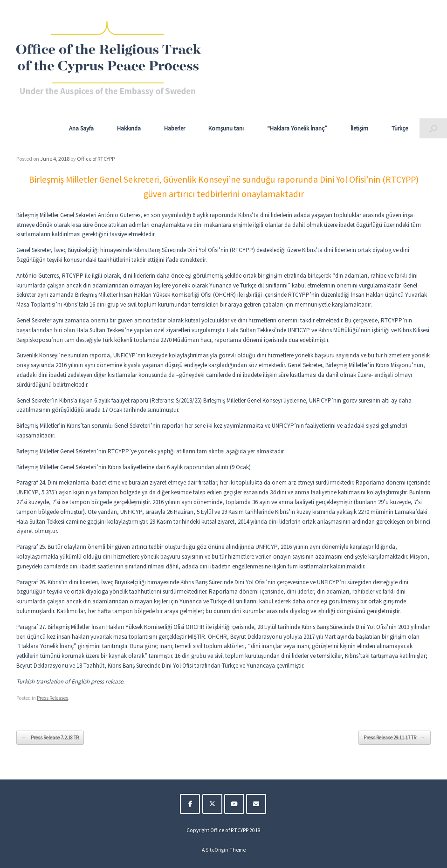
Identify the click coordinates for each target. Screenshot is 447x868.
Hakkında (129, 128)
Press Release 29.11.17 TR (395, 738)
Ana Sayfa (81, 128)
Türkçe (400, 128)
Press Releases (52, 698)
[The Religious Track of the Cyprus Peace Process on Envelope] (256, 804)
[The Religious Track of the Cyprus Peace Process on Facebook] (190, 804)
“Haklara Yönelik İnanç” (297, 128)
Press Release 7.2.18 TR (50, 738)
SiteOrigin (217, 850)
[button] (433, 128)
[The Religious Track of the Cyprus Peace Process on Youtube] (234, 804)
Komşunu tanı (226, 128)
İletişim (359, 128)
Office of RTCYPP (96, 159)
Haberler (175, 128)
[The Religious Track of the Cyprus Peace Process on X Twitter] (212, 804)
